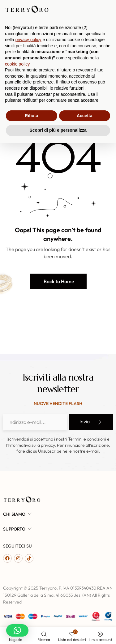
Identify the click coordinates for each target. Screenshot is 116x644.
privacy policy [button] (28, 541)
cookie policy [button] (17, 565)
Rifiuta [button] (32, 617)
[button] (58, 281)
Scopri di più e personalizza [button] (58, 631)
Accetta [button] (85, 617)
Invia (91, 422)
